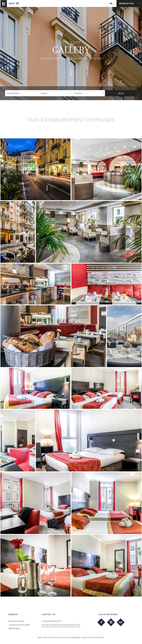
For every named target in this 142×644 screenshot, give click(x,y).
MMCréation (99, 638)
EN (111, 3)
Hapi (83, 638)
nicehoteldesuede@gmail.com (61, 625)
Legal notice (76, 638)
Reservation (130, 3)
